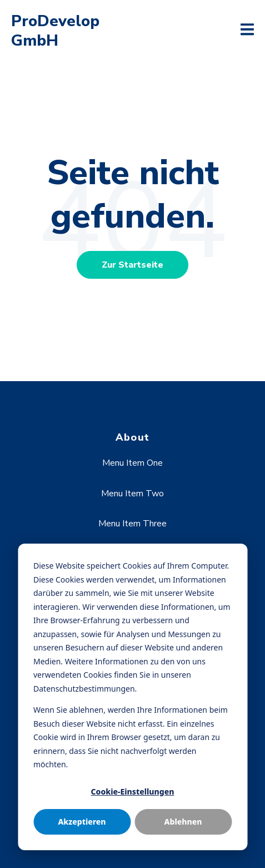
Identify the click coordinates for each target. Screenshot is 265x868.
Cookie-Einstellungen (133, 791)
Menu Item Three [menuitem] (132, 524)
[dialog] (132, 697)
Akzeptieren (82, 822)
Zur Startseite (132, 265)
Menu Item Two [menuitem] (132, 494)
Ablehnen (183, 822)
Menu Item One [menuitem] (132, 463)
